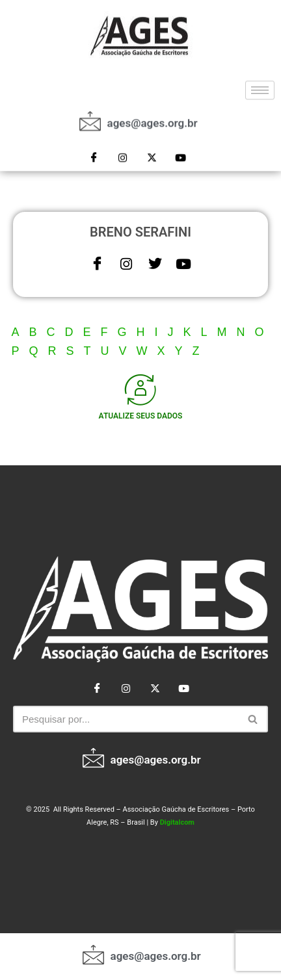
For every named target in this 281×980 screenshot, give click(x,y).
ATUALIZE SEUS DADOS (141, 416)
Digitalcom (177, 822)
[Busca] (126, 719)
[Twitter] (152, 153)
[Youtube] (180, 153)
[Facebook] (94, 153)
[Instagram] (123, 153)
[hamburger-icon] (260, 85)
